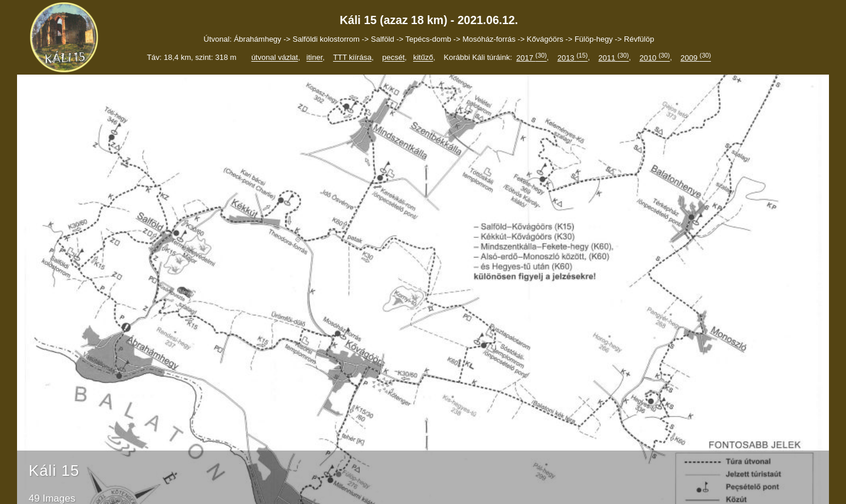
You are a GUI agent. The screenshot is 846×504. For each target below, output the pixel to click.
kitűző (423, 58)
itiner (315, 58)
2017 (532, 58)
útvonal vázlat (275, 58)
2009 (696, 58)
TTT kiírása (352, 58)
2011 (614, 58)
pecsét (393, 58)
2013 (573, 58)
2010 (654, 58)
